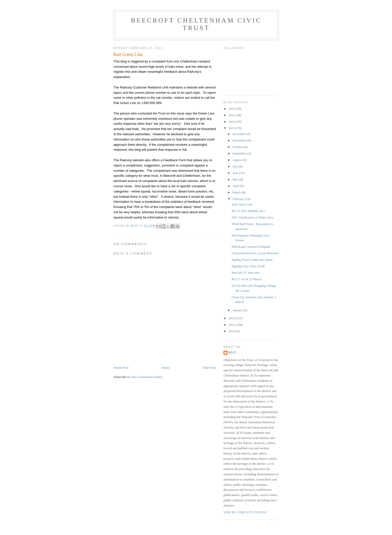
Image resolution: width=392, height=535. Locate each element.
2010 (232, 331)
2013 (232, 128)
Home (165, 368)
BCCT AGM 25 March (246, 279)
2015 (232, 115)
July (236, 166)
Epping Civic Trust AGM (248, 266)
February (239, 199)
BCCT (232, 353)
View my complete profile (245, 512)
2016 (232, 109)
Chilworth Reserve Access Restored (255, 253)
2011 (232, 325)
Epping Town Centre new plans (252, 260)
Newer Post (121, 368)
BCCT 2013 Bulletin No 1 (249, 211)
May (236, 179)
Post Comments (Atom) (147, 377)
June (236, 173)
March (237, 192)
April (236, 186)
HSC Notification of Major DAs (252, 217)
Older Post (209, 368)
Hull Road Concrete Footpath (251, 247)
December (240, 134)
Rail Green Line (242, 204)
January (238, 310)
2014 (232, 122)
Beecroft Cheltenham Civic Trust (196, 24)
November (240, 140)
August (238, 160)
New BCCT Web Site (245, 273)
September (240, 153)
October (238, 147)
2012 (232, 318)
